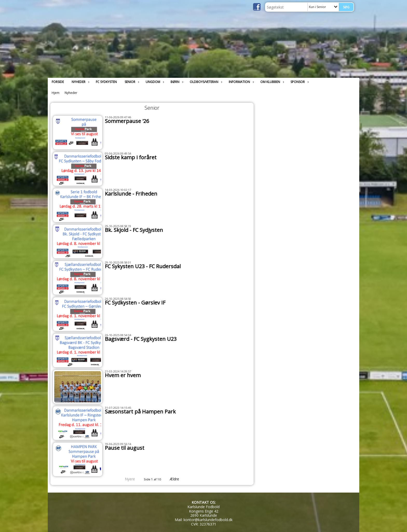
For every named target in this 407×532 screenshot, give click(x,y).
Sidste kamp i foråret (131, 157)
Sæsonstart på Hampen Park (140, 412)
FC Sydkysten (106, 82)
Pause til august (125, 448)
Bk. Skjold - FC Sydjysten (134, 230)
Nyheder (80, 82)
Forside (58, 82)
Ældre (178, 479)
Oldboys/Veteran (205, 82)
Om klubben (272, 82)
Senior (131, 82)
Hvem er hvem (123, 375)
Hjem (56, 93)
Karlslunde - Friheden (131, 194)
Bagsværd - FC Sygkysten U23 (141, 339)
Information (241, 82)
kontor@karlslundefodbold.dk (208, 520)
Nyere (127, 479)
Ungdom (154, 82)
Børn (176, 82)
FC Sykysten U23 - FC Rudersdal (143, 266)
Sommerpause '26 (127, 121)
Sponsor (299, 82)
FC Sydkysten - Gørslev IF (135, 303)
